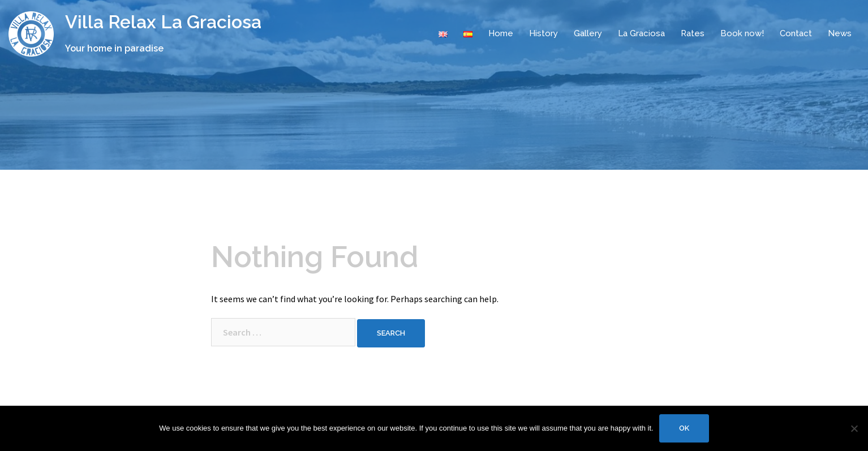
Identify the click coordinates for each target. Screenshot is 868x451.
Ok (684, 428)
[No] (854, 428)
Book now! (742, 33)
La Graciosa (641, 33)
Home (501, 33)
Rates (693, 33)
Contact (796, 33)
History (543, 33)
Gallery (588, 33)
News (840, 33)
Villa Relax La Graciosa (163, 22)
